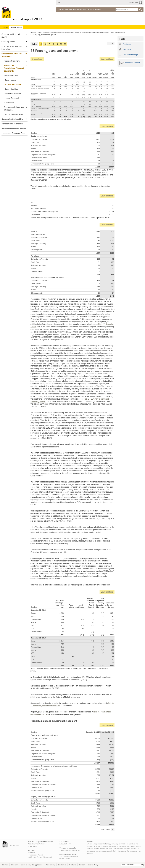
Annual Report (42, 33)
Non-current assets (13, 85)
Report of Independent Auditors (14, 129)
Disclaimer (62, 865)
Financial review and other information (12, 48)
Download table (106, 59)
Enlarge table (37, 59)
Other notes (9, 103)
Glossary (14, 865)
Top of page (105, 830)
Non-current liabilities (13, 94)
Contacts (73, 865)
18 (53, 44)
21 (65, 44)
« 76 (109, 43)
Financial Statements (12, 61)
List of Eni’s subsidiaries (13, 114)
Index (34, 44)
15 (40, 44)
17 (49, 44)
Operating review (8, 42)
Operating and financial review (11, 36)
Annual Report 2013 (28, 19)
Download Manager (65, 10)
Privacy (82, 865)
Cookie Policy (93, 865)
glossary (91, 10)
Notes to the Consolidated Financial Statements (14, 68)
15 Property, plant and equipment (44, 35)
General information (12, 76)
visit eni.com (133, 2)
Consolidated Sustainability (12, 119)
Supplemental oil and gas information (14, 109)
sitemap (98, 10)
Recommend (128, 49)
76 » (113, 43)
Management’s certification (12, 124)
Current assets (10, 80)
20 (61, 44)
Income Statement (12, 98)
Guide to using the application (32, 865)
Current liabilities (11, 89)
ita (59, 2)
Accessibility (50, 865)
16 (45, 44)
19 (57, 44)
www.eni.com (14, 845)
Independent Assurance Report (14, 133)
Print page (127, 44)
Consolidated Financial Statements (12, 55)
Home (33, 33)
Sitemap (5, 865)
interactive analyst (80, 10)
